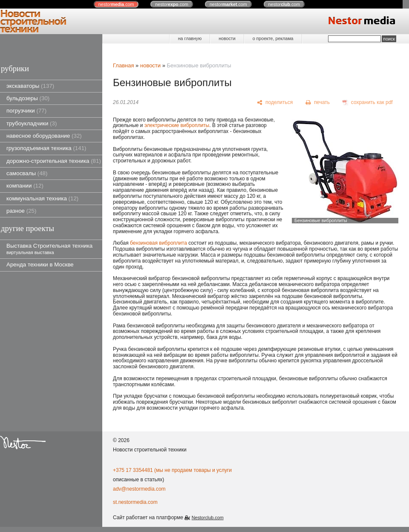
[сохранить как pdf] (368, 103)
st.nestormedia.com (135, 502)
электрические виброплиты (177, 125)
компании (25, 186)
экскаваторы (30, 86)
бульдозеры (28, 98)
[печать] (318, 103)
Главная (123, 65)
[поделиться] (275, 103)
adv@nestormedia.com (139, 489)
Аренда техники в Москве (40, 265)
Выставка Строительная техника (49, 249)
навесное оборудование (44, 136)
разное (21, 211)
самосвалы (27, 173)
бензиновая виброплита (158, 243)
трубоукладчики (32, 123)
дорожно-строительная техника (54, 161)
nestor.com (116, 4)
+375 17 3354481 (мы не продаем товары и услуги (172, 470)
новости (227, 38)
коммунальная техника (42, 198)
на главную (190, 38)
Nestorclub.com (208, 518)
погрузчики (26, 111)
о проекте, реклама (273, 38)
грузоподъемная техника (46, 148)
